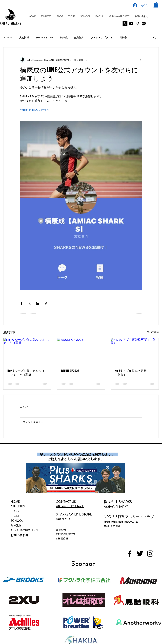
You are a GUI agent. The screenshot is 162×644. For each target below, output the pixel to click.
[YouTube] (131, 24)
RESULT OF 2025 (70, 371)
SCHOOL (17, 521)
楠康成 (64, 37)
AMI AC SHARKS (11, 23)
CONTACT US (66, 502)
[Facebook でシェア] (21, 303)
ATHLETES (18, 506)
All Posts (8, 37)
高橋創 (123, 37)
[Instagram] (138, 24)
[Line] (144, 24)
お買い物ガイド (64, 519)
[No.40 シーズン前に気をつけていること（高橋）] (27, 352)
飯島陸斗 (79, 37)
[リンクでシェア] (46, 303)
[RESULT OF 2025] (81, 352)
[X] (125, 24)
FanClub (16, 526)
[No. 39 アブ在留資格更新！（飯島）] (135, 352)
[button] (156, 5)
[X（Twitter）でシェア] (30, 303)
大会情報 (24, 37)
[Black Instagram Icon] (150, 554)
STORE (15, 516)
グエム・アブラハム (102, 37)
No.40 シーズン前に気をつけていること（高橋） (26, 373)
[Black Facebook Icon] (130, 554)
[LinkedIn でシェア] (38, 303)
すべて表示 (153, 332)
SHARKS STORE (45, 37)
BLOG (15, 511)
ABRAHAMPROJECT (24, 530)
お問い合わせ (20, 535)
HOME (15, 502)
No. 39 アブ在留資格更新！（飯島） (132, 373)
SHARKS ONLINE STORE (74, 514)
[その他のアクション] (140, 60)
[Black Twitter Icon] (140, 554)
